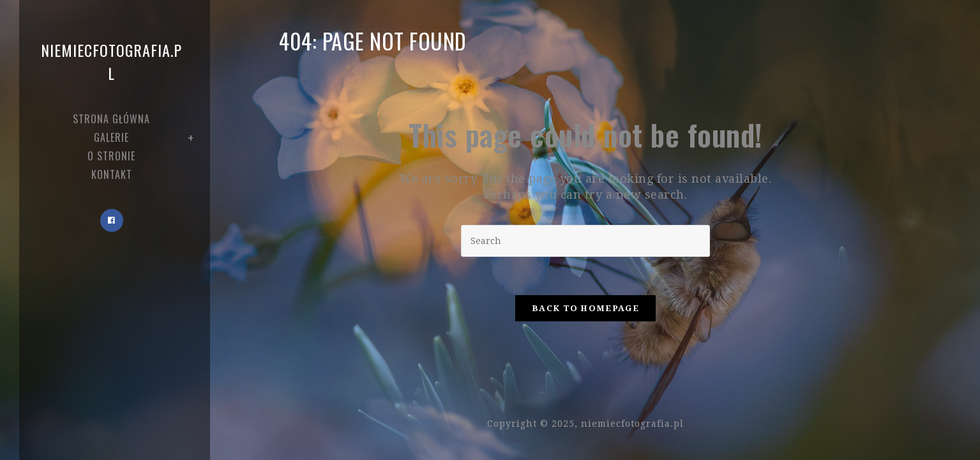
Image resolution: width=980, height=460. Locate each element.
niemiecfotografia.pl (111, 61)
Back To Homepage (585, 308)
